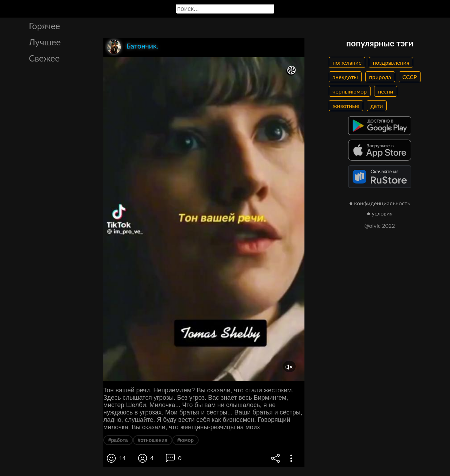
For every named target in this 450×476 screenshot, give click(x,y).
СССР (410, 77)
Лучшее (45, 42)
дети (377, 106)
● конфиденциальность (380, 203)
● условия (380, 213)
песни (385, 91)
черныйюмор (350, 91)
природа (380, 77)
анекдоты (345, 77)
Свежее (44, 58)
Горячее (44, 26)
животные (346, 106)
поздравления (391, 62)
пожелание (347, 62)
